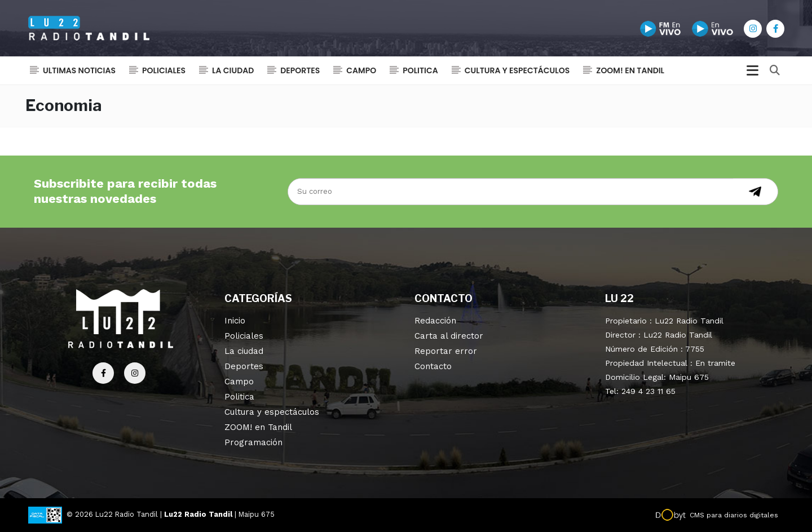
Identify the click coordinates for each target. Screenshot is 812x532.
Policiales (164, 70)
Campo (361, 70)
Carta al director (449, 336)
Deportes (300, 70)
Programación (253, 442)
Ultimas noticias (79, 70)
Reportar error (446, 351)
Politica (420, 70)
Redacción (435, 321)
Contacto (433, 366)
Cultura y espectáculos (517, 70)
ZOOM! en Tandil (630, 70)
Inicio (235, 321)
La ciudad (233, 70)
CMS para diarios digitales (734, 515)
